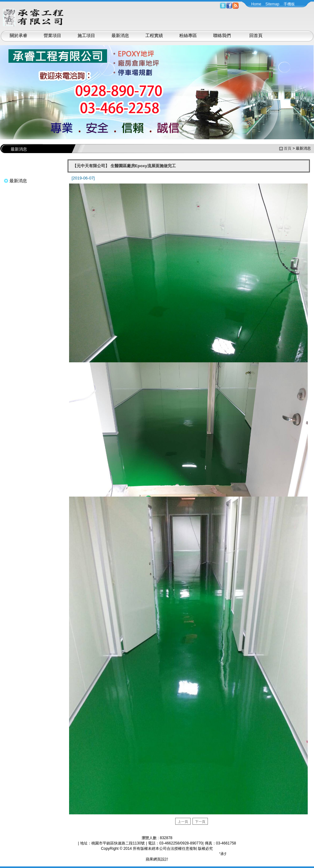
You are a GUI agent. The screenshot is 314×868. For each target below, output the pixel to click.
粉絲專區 (188, 35)
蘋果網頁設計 (157, 859)
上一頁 (183, 822)
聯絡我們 (222, 35)
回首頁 (256, 35)
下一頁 (200, 822)
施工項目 (86, 35)
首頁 (288, 148)
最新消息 (120, 35)
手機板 (289, 4)
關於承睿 (19, 35)
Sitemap (272, 4)
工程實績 (154, 35)
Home (256, 4)
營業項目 (52, 35)
